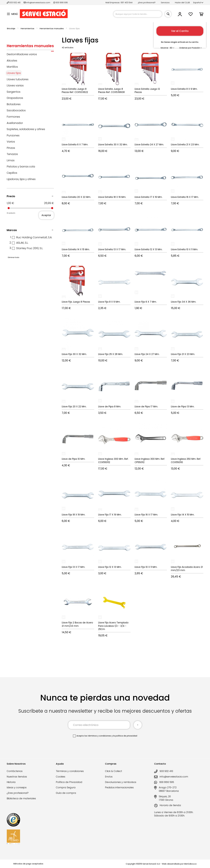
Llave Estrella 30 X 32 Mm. (113, 145)
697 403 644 (127, 2)
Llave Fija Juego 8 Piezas (76, 302)
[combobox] (138, 14)
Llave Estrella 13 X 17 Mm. (112, 249)
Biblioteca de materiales (21, 798)
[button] (198, 3)
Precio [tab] (11, 196)
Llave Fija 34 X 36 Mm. (183, 302)
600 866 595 (61, 2)
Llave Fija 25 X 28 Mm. (110, 354)
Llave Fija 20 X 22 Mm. (74, 407)
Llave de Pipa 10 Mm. (73, 459)
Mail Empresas (113, 2)
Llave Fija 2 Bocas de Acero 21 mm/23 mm (77, 624)
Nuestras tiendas (17, 777)
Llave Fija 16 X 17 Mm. (146, 515)
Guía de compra (66, 793)
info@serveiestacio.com (37, 2)
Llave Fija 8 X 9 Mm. (109, 302)
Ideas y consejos (17, 787)
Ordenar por (185, 48)
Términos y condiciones (70, 771)
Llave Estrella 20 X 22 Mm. (76, 197)
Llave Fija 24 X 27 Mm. (147, 354)
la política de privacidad (125, 736)
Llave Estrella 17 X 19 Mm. (148, 197)
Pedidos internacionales (119, 787)
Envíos (109, 777)
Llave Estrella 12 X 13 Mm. (148, 249)
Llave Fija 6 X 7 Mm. (146, 302)
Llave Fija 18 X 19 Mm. (73, 515)
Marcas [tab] (12, 230)
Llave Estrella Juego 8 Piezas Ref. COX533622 (75, 91)
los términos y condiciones (98, 736)
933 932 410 (14, 2)
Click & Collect (114, 771)
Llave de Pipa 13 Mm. (183, 407)
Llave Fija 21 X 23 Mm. (183, 354)
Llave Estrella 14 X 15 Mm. (76, 249)
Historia (11, 782)
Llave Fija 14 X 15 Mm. (183, 515)
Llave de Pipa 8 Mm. (110, 407)
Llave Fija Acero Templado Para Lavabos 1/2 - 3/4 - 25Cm (113, 626)
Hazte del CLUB (182, 2)
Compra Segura (66, 787)
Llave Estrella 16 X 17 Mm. (185, 197)
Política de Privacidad (69, 782)
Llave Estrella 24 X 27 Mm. (149, 145)
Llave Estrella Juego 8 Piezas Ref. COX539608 (111, 91)
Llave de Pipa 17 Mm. (146, 407)
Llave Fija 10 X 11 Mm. (146, 567)
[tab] (30, 47)
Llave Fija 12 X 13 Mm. (110, 567)
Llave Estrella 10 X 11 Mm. (184, 249)
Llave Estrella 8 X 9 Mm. (184, 89)
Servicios (165, 2)
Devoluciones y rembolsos (121, 782)
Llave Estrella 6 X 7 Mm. (75, 145)
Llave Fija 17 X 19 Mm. (110, 515)
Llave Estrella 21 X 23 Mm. (185, 145)
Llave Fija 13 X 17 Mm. (73, 567)
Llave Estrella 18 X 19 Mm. (112, 197)
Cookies (61, 777)
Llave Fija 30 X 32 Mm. (74, 354)
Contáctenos (15, 771)
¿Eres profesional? (147, 2)
